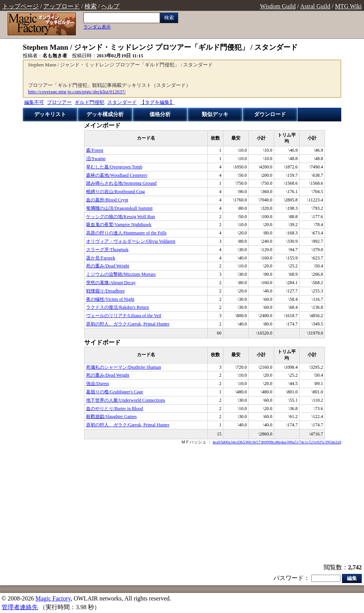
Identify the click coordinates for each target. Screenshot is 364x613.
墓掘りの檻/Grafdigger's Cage (115, 392)
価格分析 (160, 114)
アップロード (61, 6)
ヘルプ (110, 6)
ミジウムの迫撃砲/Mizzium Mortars (121, 274)
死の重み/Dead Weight (108, 266)
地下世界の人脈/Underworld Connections (126, 400)
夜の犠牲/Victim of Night (110, 299)
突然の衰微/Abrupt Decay (111, 283)
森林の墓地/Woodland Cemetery (117, 175)
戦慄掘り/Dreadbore (105, 291)
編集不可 (34, 102)
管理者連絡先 (20, 607)
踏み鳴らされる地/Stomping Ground (121, 183)
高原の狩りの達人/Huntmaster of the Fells (126, 233)
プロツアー (59, 102)
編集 (352, 578)
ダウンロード (270, 114)
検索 (91, 6)
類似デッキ (215, 114)
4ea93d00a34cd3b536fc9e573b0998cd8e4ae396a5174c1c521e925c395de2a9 (277, 442)
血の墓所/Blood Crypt (107, 200)
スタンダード (122, 102)
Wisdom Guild (278, 6)
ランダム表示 (97, 27)
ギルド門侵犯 (89, 102)
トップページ (20, 6)
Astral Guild (315, 6)
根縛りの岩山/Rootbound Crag (115, 192)
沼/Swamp (96, 159)
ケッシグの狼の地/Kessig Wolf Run (120, 217)
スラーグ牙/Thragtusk (107, 250)
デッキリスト (50, 114)
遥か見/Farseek (101, 258)
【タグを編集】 (157, 102)
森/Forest (95, 150)
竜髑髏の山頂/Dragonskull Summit (119, 208)
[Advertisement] (182, 505)
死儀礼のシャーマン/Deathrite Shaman (124, 367)
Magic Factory (53, 598)
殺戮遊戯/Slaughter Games (111, 417)
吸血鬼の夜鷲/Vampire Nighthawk (119, 225)
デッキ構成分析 (105, 114)
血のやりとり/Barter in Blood (115, 409)
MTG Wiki (348, 6)
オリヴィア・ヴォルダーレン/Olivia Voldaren (131, 241)
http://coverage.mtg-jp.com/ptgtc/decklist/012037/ (77, 92)
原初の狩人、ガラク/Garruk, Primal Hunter (128, 324)
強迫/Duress (98, 384)
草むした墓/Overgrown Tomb (114, 167)
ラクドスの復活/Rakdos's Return (118, 307)
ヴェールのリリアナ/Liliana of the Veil (124, 316)
